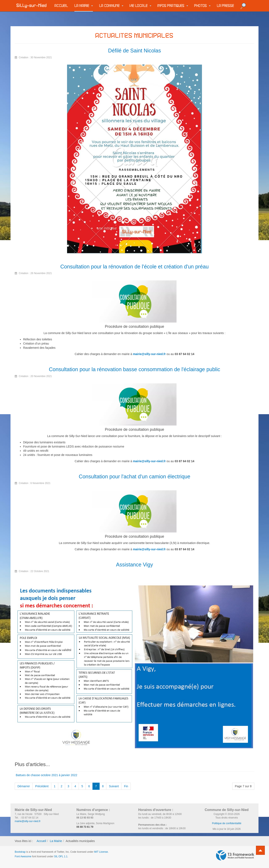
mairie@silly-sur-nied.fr (149, 354)
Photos (202, 6)
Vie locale (140, 6)
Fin (126, 786)
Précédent (42, 786)
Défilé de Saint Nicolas (134, 51)
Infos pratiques (173, 6)
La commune (111, 6)
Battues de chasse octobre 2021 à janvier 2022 (47, 775)
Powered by (235, 855)
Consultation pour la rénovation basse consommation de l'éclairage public (135, 369)
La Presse (225, 6)
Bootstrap (20, 852)
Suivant (114, 786)
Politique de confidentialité (227, 823)
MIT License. (101, 852)
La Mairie (84, 6)
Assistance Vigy (134, 565)
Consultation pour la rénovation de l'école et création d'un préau (134, 267)
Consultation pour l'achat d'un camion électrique (135, 476)
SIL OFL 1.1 (61, 856)
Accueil (61, 6)
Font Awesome (23, 856)
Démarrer (24, 786)
